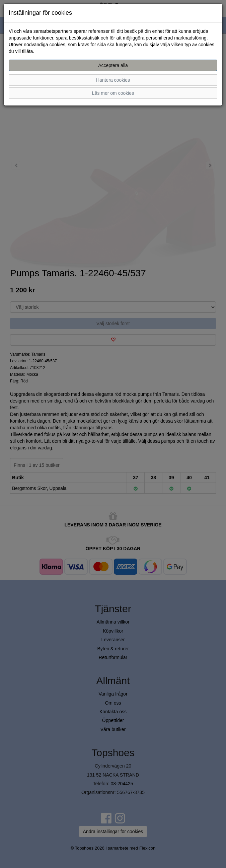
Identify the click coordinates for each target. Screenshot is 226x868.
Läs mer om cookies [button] (113, 93)
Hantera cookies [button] (113, 80)
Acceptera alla (113, 65)
